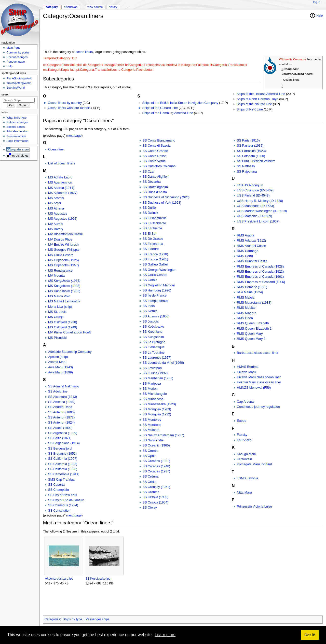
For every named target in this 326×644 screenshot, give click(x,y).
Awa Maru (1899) (60, 372)
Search (6, 94)
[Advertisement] (136, 35)
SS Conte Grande (155, 151)
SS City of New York (63, 495)
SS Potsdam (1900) (251, 156)
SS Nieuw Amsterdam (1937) (164, 435)
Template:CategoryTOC (60, 58)
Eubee (242, 421)
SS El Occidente (154, 223)
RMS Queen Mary (250, 334)
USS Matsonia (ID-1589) (254, 216)
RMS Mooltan (247, 308)
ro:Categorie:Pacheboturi (136, 70)
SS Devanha (152, 182)
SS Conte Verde (154, 161)
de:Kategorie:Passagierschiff (104, 65)
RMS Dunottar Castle (252, 261)
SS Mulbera (151, 430)
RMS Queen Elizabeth (253, 323)
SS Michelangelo (155, 394)
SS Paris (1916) (248, 141)
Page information (17, 141)
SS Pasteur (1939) (250, 146)
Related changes (17, 122)
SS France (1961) (155, 259)
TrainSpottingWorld (19, 83)
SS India (149, 306)
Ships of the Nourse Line (254, 104)
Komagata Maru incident (254, 464)
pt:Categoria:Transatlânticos (97, 70)
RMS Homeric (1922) (252, 287)
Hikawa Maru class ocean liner (259, 377)
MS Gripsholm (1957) (64, 265)
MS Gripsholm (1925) (64, 260)
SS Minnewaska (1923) (159, 404)
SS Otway (150, 508)
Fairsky (242, 435)
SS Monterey (152, 420)
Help (320, 16)
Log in (317, 2)
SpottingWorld (16, 88)
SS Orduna (151, 477)
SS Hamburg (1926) (157, 290)
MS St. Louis (57, 312)
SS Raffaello (246, 166)
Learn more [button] (165, 635)
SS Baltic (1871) (60, 438)
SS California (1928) (63, 469)
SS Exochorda (153, 244)
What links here (16, 118)
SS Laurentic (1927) (157, 358)
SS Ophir (149, 456)
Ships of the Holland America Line (261, 94)
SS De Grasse (153, 239)
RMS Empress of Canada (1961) (260, 277)
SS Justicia (151, 321)
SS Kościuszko (153, 327)
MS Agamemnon (60, 183)
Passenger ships (98, 619)
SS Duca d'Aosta (155, 192)
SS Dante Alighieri (156, 177)
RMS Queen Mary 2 (251, 339)
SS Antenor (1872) (61, 417)
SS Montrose (152, 425)
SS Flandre (151, 249)
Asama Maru (57, 362)
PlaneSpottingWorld (19, 78)
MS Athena (56, 208)
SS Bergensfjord (60, 449)
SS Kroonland (153, 332)
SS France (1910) (155, 254)
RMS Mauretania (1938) (254, 303)
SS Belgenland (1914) (64, 443)
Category (52, 7)
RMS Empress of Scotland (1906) (261, 282)
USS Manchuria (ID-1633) (255, 206)
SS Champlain (58, 490)
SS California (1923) (63, 464)
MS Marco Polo (59, 296)
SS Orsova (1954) (156, 502)
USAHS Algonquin (250, 185)
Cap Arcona (245, 402)
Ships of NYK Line (250, 109)
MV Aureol (56, 224)
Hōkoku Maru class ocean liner (259, 382)
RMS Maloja (246, 298)
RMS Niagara (247, 313)
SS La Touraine (154, 353)
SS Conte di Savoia (157, 146)
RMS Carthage (248, 251)
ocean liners (84, 52)
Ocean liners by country (65, 103)
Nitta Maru (244, 493)
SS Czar (149, 172)
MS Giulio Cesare (61, 255)
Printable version (17, 131)
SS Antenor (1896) (61, 412)
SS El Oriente (152, 228)
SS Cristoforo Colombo (159, 166)
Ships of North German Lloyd (257, 99)
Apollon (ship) (58, 357)
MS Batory (56, 229)
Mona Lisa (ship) (60, 307)
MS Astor (55, 203)
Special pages (16, 127)
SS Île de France (155, 296)
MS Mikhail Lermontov (64, 301)
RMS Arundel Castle (251, 246)
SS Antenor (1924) (61, 423)
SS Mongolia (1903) (157, 409)
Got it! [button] (310, 635)
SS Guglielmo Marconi (159, 285)
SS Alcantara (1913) (63, 397)
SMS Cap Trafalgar (62, 480)
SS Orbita (150, 482)
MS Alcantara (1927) (63, 193)
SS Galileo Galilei (155, 264)
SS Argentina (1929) (63, 433)
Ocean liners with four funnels (69, 108)
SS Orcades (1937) (157, 471)
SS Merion (150, 389)
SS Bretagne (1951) (62, 454)
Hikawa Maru (246, 372)
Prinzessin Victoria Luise (254, 507)
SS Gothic (150, 280)
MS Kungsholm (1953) (64, 291)
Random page (16, 62)
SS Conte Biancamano (159, 141)
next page (75, 136)
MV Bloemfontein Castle (65, 234)
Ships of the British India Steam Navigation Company (180, 103)
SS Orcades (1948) (157, 466)
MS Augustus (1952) (63, 219)
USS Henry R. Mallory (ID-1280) (260, 201)
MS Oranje (56, 317)
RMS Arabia (246, 235)
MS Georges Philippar (64, 250)
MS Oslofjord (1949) (63, 327)
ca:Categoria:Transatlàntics (63, 65)
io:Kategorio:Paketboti (194, 65)
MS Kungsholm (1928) (64, 286)
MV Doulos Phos (60, 240)
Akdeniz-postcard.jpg (59, 579)
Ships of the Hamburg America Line (168, 113)
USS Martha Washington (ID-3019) (262, 211)
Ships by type (72, 619)
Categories (52, 619)
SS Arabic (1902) (60, 428)
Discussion (71, 7)
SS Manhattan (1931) (158, 378)
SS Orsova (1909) (156, 497)
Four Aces (244, 440)
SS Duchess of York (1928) (162, 203)
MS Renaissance (60, 271)
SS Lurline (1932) (155, 373)
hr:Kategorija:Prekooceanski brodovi (151, 65)
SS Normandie (153, 440)
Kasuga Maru (246, 454)
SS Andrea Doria (60, 407)
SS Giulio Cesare (155, 275)
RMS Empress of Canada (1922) (260, 272)
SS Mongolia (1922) (157, 414)
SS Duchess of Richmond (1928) (166, 197)
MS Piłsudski (57, 338)
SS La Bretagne (154, 342)
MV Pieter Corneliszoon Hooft (69, 332)
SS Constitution (59, 511)
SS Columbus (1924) (63, 505)
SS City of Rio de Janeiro (66, 500)
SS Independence (155, 301)
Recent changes (17, 57)
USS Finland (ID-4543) (253, 195)
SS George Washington (160, 270)
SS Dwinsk (150, 213)
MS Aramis (56, 198)
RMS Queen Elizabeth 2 (254, 329)
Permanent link (16, 136)
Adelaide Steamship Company (70, 352)
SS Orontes (151, 492)
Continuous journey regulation (258, 407)
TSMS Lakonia (247, 478)
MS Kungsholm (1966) (64, 281)
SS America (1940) (62, 402)
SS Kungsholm (153, 337)
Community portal (18, 52)
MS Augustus (58, 214)
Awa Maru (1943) (60, 367)
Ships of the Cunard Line (160, 108)
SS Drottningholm (155, 187)
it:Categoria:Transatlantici (229, 65)
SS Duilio (149, 208)
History (113, 7)
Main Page (13, 48)
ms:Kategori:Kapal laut (59, 70)
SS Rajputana (247, 172)
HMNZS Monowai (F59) (254, 388)
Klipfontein (244, 459)
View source (95, 7)
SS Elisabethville (155, 218)
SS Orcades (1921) (157, 461)
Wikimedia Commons (293, 59)
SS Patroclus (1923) (251, 151)
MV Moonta (56, 276)
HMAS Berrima (248, 367)
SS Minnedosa (153, 399)
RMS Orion (245, 318)
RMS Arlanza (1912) (251, 241)
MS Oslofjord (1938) (63, 322)
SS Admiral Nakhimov (64, 386)
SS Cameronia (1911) (64, 474)
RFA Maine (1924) (250, 292)
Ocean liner (56, 149)
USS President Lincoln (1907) (258, 221)
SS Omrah (150, 451)
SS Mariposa (152, 384)
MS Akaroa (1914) (61, 188)
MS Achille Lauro (60, 177)
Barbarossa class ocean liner (258, 353)
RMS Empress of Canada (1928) (260, 267)
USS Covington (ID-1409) (255, 190)
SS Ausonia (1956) (156, 316)
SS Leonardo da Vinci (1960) (163, 363)
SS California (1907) (63, 459)
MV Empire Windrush (63, 245)
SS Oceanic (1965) (156, 445)
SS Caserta (56, 485)
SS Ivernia (150, 311)
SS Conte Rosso (155, 156)
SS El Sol (150, 234)
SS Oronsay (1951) (157, 487)
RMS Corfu (245, 256)
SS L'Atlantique (154, 347)
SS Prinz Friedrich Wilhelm (256, 161)
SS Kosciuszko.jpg (98, 579)
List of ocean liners (62, 163)
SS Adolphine (58, 391)
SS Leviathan (152, 368)
